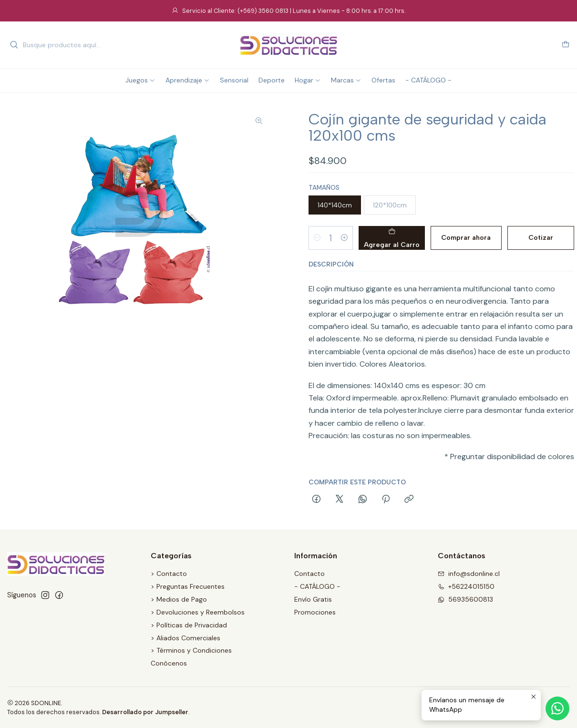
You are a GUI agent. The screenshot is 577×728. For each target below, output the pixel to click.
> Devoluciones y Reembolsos (198, 612)
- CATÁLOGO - (317, 586)
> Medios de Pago (179, 599)
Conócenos (169, 663)
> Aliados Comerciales (185, 638)
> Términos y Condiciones (191, 650)
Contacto (309, 574)
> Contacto (169, 574)
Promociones (315, 612)
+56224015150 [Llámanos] (466, 586)
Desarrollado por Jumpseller (145, 712)
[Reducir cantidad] (317, 238)
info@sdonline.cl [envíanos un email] (469, 574)
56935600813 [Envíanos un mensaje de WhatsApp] (465, 599)
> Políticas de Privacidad (189, 625)
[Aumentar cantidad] (344, 238)
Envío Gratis (313, 599)
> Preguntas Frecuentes (188, 586)
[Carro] (566, 45)
